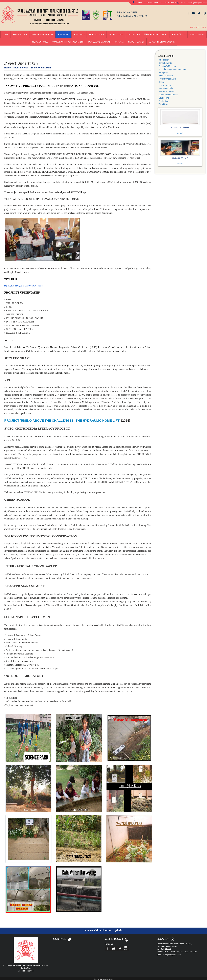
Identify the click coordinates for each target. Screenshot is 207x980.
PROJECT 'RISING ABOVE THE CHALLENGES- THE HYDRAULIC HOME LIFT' (62, 419)
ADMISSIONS (63, 32)
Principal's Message (167, 64)
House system (165, 83)
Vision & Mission (166, 74)
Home (6, 32)
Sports (161, 80)
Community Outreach (168, 93)
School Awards (165, 61)
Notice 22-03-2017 (180, 153)
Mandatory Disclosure (156, 32)
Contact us (134, 32)
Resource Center (166, 90)
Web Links (163, 102)
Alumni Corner (97, 32)
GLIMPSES (119, 40)
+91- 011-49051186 (189, 950)
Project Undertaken (167, 77)
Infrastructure (116, 32)
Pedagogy (163, 71)
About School (20, 32)
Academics (79, 32)
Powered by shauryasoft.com (104, 977)
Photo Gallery (197, 32)
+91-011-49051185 (155, 3)
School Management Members (172, 68)
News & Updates (40, 40)
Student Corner (136, 40)
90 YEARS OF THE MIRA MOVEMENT (68, 40)
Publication (164, 99)
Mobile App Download (99, 40)
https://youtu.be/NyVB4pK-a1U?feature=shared (24, 284)
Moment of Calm (166, 87)
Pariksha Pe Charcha (180, 125)
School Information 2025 (162, 40)
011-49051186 (170, 3)
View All (180, 130)
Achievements (178, 32)
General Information (42, 32)
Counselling (164, 96)
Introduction (164, 58)
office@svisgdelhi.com (197, 3)
